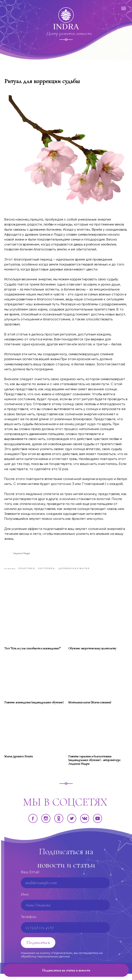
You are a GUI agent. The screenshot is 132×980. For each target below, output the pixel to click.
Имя (25, 901)
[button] (66, 970)
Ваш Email (30, 878)
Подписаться (38, 949)
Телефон (29, 923)
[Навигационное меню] (124, 8)
